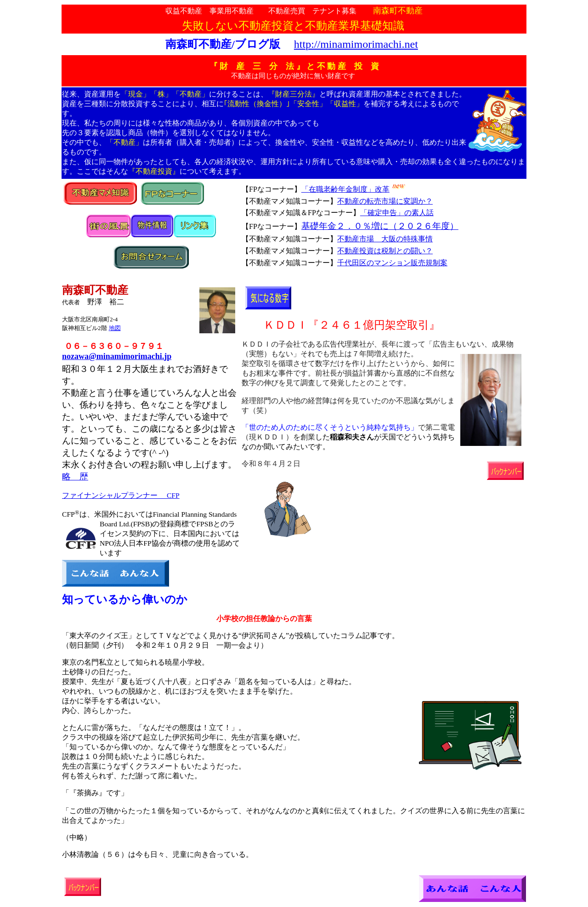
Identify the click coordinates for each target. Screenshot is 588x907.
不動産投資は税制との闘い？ (385, 251)
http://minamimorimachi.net (356, 44)
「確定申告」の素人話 (397, 213)
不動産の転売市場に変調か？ (385, 201)
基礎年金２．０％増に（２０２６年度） (380, 226)
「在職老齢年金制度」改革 (345, 189)
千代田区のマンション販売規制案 (392, 263)
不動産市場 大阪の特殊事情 (385, 239)
